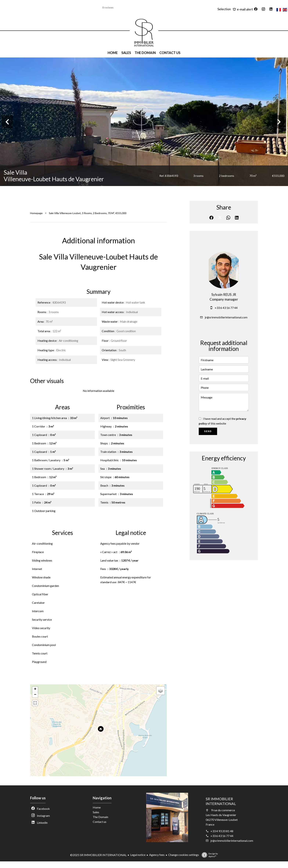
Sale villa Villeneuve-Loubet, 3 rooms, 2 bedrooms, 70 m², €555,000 (88, 213)
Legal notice (138, 855)
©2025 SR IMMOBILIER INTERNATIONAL (98, 855)
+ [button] (35, 689)
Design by (209, 855)
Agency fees (157, 855)
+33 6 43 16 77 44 (226, 308)
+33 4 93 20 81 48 (222, 831)
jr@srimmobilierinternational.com (226, 317)
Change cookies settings (184, 855)
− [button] (35, 695)
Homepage (36, 213)
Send (208, 431)
